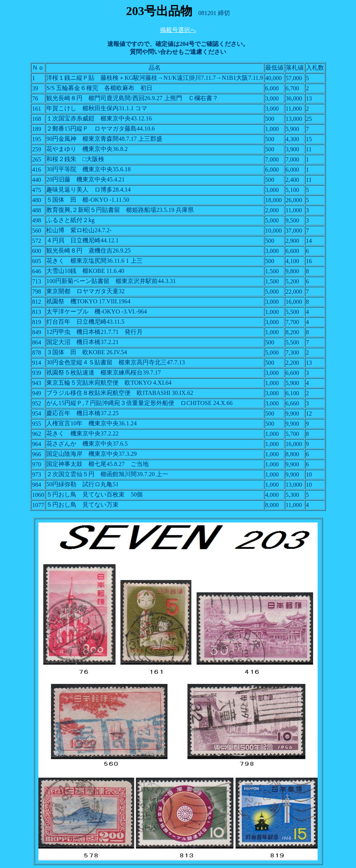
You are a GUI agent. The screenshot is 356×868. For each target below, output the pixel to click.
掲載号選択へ (178, 30)
